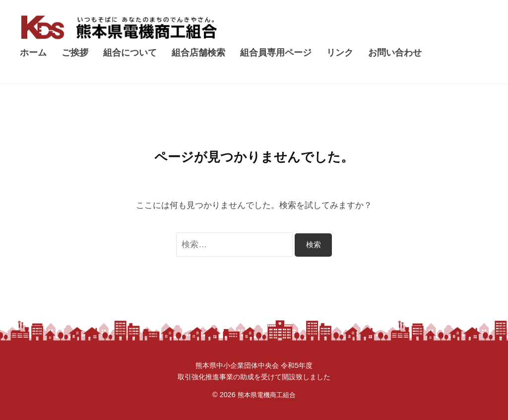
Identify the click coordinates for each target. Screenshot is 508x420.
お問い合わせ (395, 52)
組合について (130, 52)
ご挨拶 (75, 52)
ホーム (33, 52)
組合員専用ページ (276, 52)
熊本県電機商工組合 (266, 395)
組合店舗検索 (198, 52)
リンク (340, 52)
